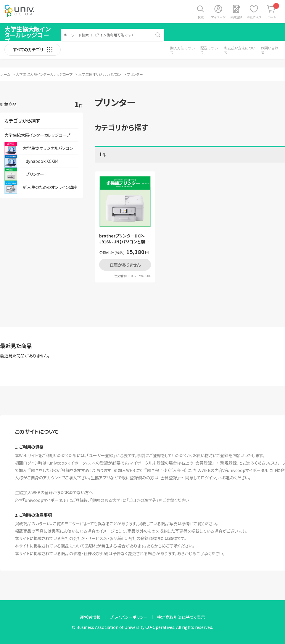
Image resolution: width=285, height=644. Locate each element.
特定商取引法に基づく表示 (181, 617)
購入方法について (182, 50)
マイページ (218, 17)
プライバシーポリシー (129, 617)
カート (274, 11)
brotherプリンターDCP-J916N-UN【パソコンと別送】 (122, 239)
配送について (209, 50)
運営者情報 (90, 617)
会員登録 (236, 17)
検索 (201, 17)
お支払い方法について (240, 50)
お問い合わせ (269, 50)
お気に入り (254, 17)
